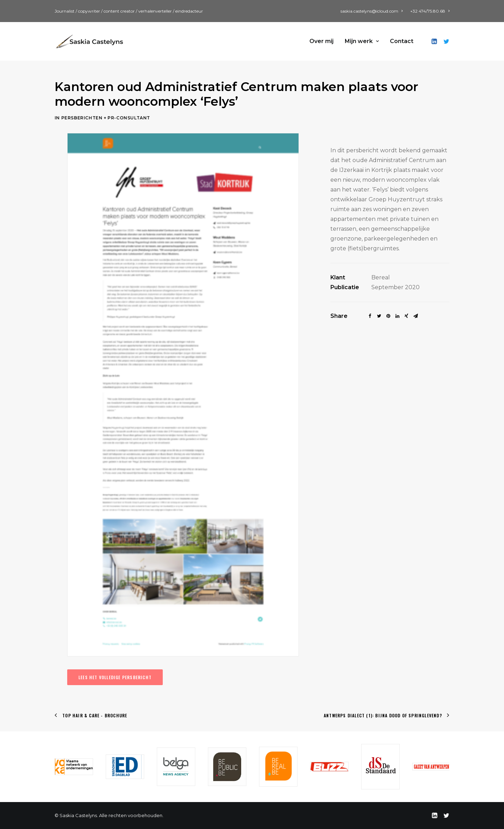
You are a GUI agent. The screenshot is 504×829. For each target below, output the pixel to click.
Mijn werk (362, 41)
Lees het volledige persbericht (115, 677)
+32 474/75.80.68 (430, 11)
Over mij (321, 41)
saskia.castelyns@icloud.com (372, 11)
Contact (402, 41)
